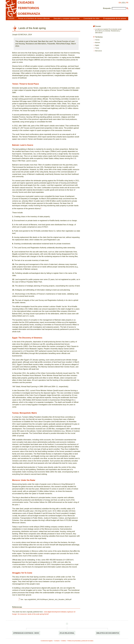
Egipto (97, 45)
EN (120, 3)
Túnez (97, 48)
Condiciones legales (47, 641)
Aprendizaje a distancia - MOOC (26, 633)
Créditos (64, 641)
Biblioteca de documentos (108, 633)
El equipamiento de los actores (115, 18)
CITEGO (11, 18)
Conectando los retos (91, 18)
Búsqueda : (107, 8)
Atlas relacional (67, 633)
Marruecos (99, 51)
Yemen (97, 40)
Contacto (57, 641)
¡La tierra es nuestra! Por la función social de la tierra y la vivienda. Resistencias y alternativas (108, 31)
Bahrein (98, 43)
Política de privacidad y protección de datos (80, 641)
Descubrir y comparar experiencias (67, 18)
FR (127, 3)
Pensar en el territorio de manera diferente (34, 18)
